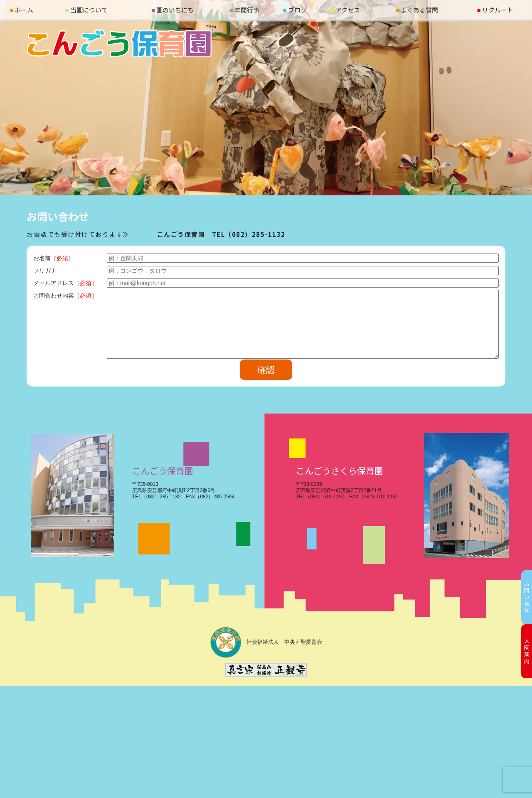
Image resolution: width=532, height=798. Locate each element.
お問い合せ (527, 597)
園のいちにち (172, 10)
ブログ (295, 10)
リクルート (495, 10)
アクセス (345, 10)
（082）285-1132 (255, 234)
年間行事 (244, 10)
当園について (86, 10)
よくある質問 (417, 10)
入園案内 (527, 651)
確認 (266, 370)
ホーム (21, 10)
